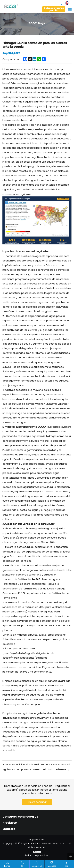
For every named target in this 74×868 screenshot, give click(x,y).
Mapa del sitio (37, 840)
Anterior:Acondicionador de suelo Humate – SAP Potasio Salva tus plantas (37, 765)
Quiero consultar (37, 802)
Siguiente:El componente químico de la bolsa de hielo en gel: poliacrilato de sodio (37, 770)
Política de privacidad (37, 855)
